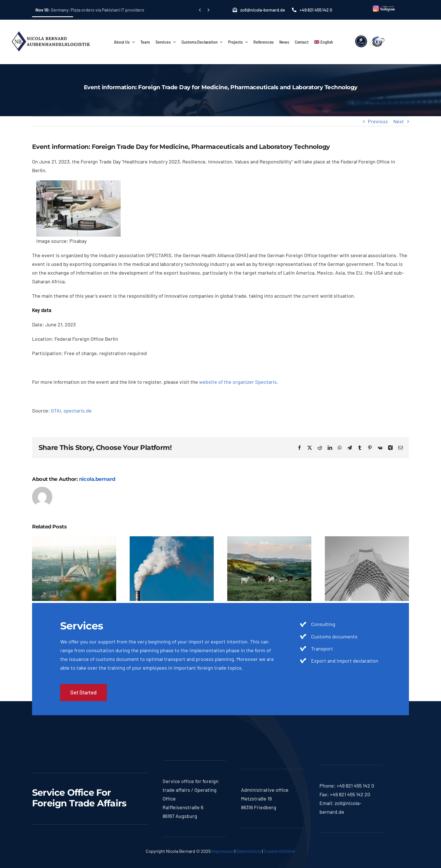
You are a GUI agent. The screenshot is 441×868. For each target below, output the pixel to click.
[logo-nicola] (51, 28)
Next (399, 121)
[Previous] (200, 10)
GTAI (56, 411)
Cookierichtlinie (280, 851)
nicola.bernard (97, 479)
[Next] (208, 10)
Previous (378, 121)
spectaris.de (78, 411)
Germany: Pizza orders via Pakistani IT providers (90, 10)
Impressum (223, 851)
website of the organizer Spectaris (238, 382)
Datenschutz (249, 851)
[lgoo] (370, 35)
